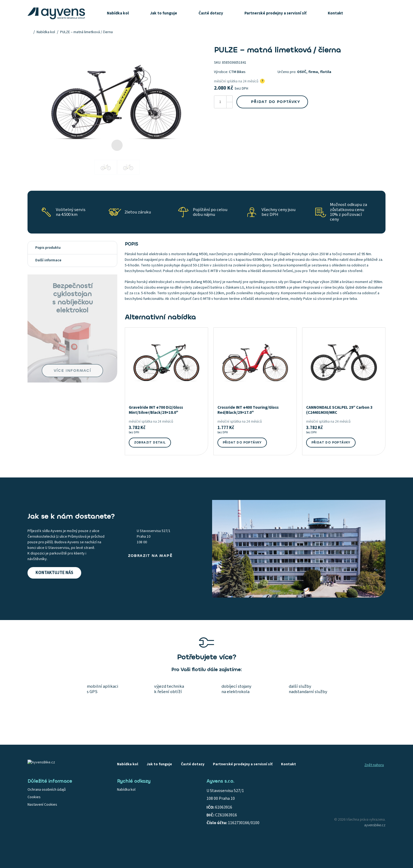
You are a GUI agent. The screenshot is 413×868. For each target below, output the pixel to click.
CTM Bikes (237, 72)
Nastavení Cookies (42, 805)
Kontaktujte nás (54, 573)
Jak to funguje (164, 13)
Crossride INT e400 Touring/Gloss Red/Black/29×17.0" (248, 410)
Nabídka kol (118, 13)
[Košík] (380, 13)
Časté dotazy (211, 13)
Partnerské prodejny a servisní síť (275, 13)
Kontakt (335, 13)
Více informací (73, 371)
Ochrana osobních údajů (47, 790)
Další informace (72, 260)
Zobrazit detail (150, 443)
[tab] (72, 248)
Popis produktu (72, 248)
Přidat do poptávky (272, 102)
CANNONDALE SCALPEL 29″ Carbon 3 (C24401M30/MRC (339, 410)
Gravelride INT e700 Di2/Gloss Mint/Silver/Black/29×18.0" (156, 410)
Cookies (34, 797)
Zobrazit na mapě (150, 556)
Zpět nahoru (374, 765)
